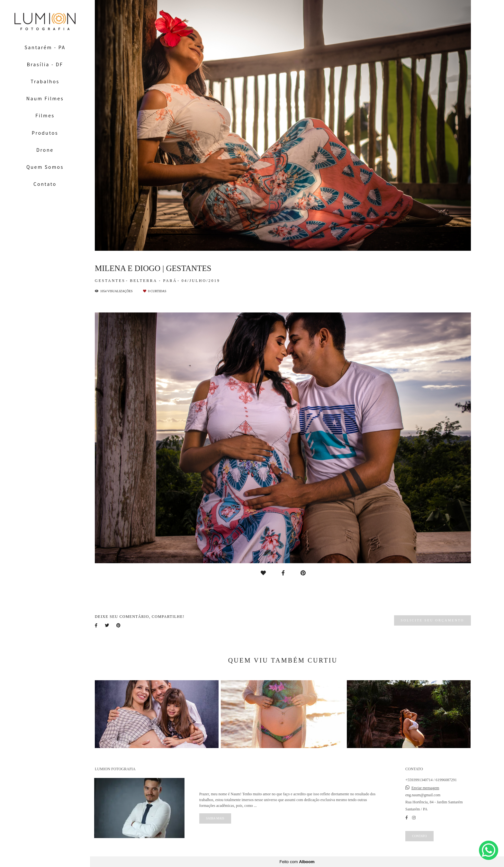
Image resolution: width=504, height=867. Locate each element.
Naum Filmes (45, 99)
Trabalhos (45, 81)
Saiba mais (215, 818)
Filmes (45, 116)
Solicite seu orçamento (432, 620)
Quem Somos (45, 167)
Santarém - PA (45, 47)
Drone (45, 150)
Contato (45, 184)
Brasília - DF (45, 64)
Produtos (45, 133)
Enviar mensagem (425, 788)
